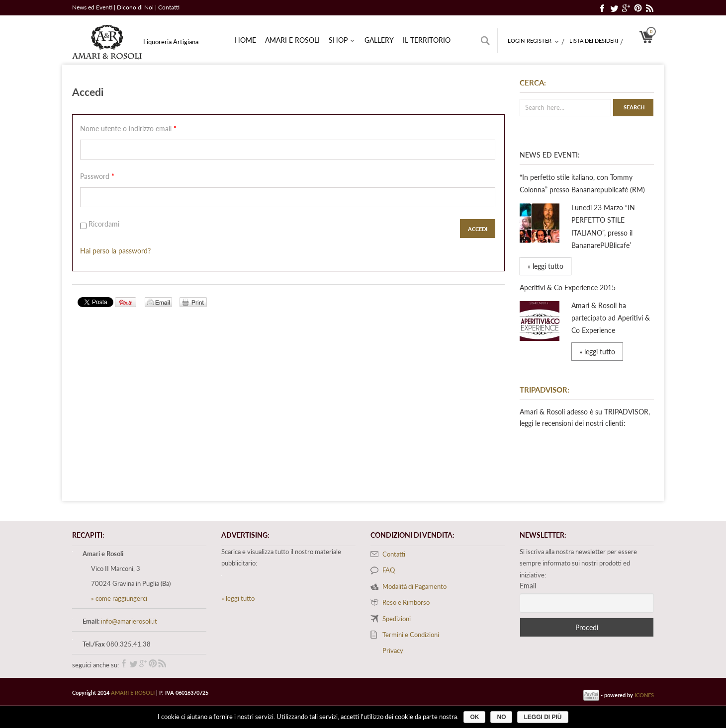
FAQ (389, 570)
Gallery (379, 40)
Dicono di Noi (136, 7)
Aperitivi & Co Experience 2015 (568, 287)
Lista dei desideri (594, 40)
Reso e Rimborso (406, 602)
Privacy (393, 650)
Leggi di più (543, 717)
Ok (474, 717)
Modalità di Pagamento (414, 586)
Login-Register (534, 41)
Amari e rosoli (292, 40)
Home (245, 40)
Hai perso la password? (115, 251)
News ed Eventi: (550, 155)
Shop (342, 41)
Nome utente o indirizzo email (128, 128)
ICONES (644, 695)
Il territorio (427, 40)
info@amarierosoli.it (129, 621)
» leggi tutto (545, 266)
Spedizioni (397, 619)
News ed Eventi (92, 7)
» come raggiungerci (119, 598)
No (501, 717)
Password (97, 176)
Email (528, 586)
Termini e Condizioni (411, 635)
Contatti (169, 7)
